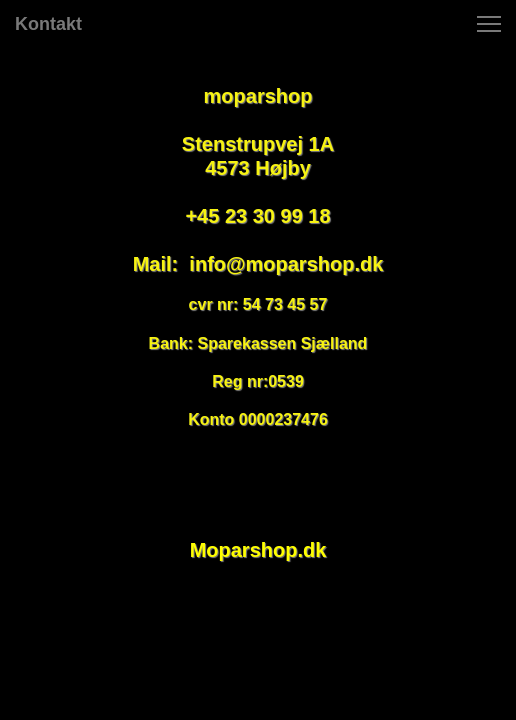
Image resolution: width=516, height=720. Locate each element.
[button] (489, 24)
